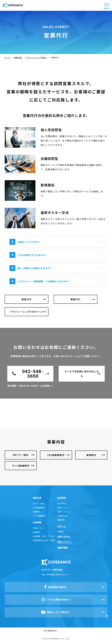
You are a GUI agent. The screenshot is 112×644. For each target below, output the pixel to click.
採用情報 (61, 498)
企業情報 (37, 522)
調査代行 (27, 299)
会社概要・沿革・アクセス (44, 536)
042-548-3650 (28, 374)
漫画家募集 (63, 548)
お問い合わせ (64, 537)
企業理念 (36, 532)
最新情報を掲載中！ (56, 587)
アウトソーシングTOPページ (27, 312)
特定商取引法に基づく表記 (44, 540)
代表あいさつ (38, 528)
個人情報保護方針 (50, 631)
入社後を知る (63, 516)
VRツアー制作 (21, 455)
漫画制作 (91, 455)
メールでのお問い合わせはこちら (82, 374)
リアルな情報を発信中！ (56, 600)
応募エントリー (65, 542)
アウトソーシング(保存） (37, 57)
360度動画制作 (56, 455)
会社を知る (62, 503)
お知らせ (61, 526)
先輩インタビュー (65, 512)
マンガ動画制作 (21, 466)
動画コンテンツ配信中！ (56, 612)
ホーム (8, 57)
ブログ (60, 532)
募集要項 (61, 520)
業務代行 (76, 299)
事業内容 (18, 57)
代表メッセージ (64, 508)
